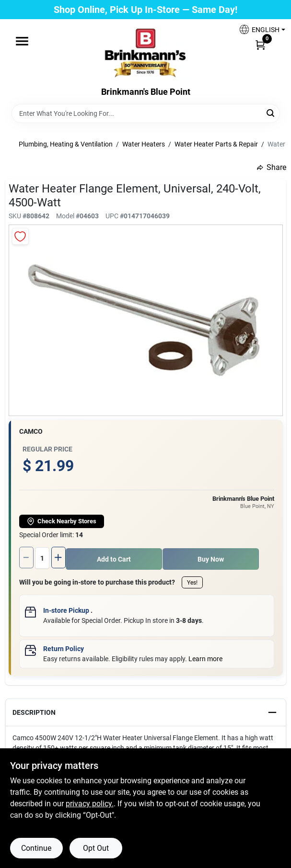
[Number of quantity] (43, 558)
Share (272, 167)
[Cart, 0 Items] (260, 45)
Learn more (205, 657)
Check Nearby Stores (62, 521)
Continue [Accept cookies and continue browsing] (36, 848)
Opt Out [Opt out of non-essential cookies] (96, 848)
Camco (31, 431)
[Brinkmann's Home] (146, 53)
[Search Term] (146, 113)
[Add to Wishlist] (20, 236)
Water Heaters (144, 144)
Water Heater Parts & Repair (216, 144)
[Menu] (22, 41)
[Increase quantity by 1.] (60, 558)
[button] (258, 29)
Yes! (192, 581)
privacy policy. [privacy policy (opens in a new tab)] (90, 804)
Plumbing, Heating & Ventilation (66, 144)
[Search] (271, 113)
